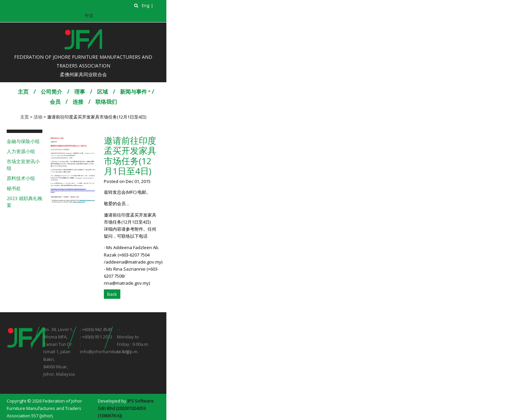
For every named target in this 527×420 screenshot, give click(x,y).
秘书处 (14, 188)
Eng (146, 5)
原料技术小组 (21, 178)
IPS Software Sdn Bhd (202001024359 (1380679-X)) (126, 408)
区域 (103, 92)
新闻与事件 (133, 92)
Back (112, 294)
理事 (80, 92)
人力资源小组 (21, 151)
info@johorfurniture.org (104, 352)
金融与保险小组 (23, 141)
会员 (55, 102)
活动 (38, 117)
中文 (89, 15)
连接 (78, 102)
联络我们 (106, 102)
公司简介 (51, 92)
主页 (23, 92)
